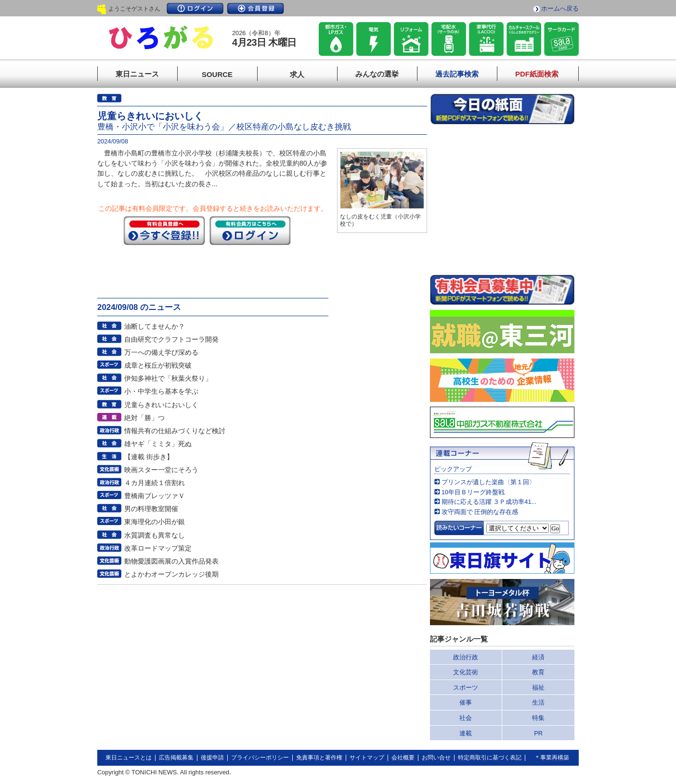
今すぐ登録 (164, 231)
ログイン (195, 8)
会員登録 (256, 8)
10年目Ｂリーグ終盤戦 (473, 492)
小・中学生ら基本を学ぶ (161, 391)
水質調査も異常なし (155, 535)
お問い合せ (436, 758)
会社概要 (403, 758)
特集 (538, 718)
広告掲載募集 (176, 758)
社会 (466, 718)
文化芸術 (466, 672)
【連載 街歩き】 (149, 457)
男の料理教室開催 (151, 509)
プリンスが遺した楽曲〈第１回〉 (488, 482)
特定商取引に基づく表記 (490, 758)
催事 (466, 702)
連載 (466, 733)
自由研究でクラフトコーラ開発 (171, 339)
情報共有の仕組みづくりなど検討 (175, 431)
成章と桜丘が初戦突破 (158, 365)
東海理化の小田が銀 (155, 522)
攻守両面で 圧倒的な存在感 (480, 512)
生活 (538, 702)
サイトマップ (367, 758)
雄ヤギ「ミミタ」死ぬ (158, 444)
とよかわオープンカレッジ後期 (171, 574)
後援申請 (212, 758)
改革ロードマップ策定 (158, 548)
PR (538, 733)
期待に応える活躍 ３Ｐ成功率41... (489, 502)
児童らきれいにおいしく (161, 405)
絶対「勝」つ (144, 418)
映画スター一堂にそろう (161, 470)
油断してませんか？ (155, 326)
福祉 (538, 688)
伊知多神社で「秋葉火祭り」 (168, 378)
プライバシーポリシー (260, 758)
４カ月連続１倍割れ (155, 483)
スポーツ (466, 688)
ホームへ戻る (560, 8)
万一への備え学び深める (161, 352)
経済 (538, 657)
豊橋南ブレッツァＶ (155, 496)
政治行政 (466, 657)
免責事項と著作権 (319, 758)
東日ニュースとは (129, 758)
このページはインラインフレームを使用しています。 (502, 199)
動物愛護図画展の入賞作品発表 (171, 561)
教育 (538, 672)
